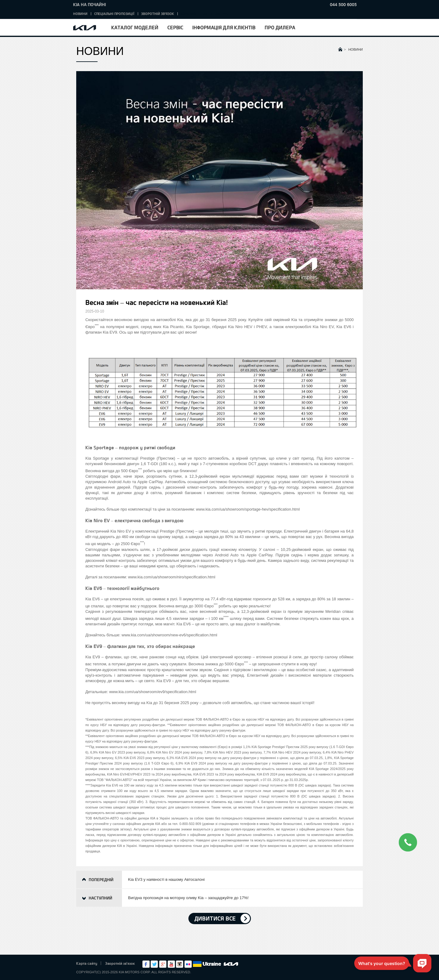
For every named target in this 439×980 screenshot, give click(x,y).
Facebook (146, 964)
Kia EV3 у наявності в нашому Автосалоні (166, 879)
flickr (188, 964)
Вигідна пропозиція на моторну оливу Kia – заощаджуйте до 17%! (188, 898)
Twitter (154, 964)
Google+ (163, 964)
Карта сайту (87, 963)
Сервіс (175, 27)
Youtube (171, 964)
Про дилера (280, 27)
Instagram (180, 964)
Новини (80, 14)
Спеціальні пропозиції (114, 14)
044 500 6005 (343, 4)
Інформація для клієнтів (224, 27)
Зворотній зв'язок (158, 14)
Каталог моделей (135, 27)
